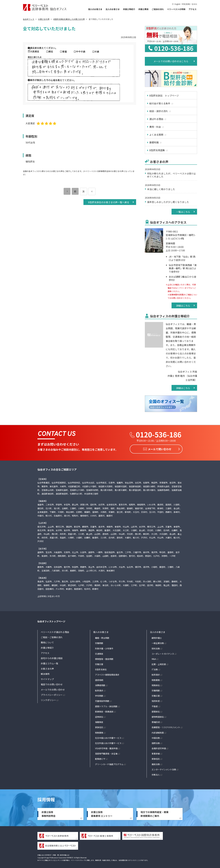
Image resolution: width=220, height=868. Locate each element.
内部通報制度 (158, 732)
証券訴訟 (99, 716)
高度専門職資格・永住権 (106, 753)
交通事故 (99, 653)
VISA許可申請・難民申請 (106, 747)
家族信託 (99, 726)
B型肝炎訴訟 (101, 669)
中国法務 (156, 737)
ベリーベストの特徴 (176, 9)
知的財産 (156, 700)
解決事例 (45, 673)
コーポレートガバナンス (163, 653)
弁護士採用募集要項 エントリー (102, 813)
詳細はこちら (183, 306)
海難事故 (99, 721)
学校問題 (99, 695)
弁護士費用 (143, 9)
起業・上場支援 (159, 663)
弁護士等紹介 (129, 9)
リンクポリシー (48, 699)
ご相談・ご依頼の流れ (52, 636)
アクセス (192, 9)
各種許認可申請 (159, 747)
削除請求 (99, 690)
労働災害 (99, 663)
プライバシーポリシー (52, 694)
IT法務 (155, 669)
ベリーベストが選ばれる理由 (55, 631)
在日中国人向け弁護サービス (108, 737)
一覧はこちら (183, 212)
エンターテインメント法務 (164, 769)
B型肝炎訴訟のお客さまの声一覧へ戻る (109, 202)
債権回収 (156, 721)
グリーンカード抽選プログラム (109, 763)
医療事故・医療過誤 (104, 711)
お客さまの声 (47, 668)
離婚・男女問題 (102, 637)
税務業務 (99, 732)
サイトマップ (47, 678)
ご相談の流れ (158, 9)
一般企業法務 (158, 642)
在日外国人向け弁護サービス (108, 742)
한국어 (194, 4)
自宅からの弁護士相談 (52, 657)
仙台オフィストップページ (51, 620)
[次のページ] (92, 191)
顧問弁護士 (157, 637)
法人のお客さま (113, 9)
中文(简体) (186, 4)
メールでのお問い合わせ (53, 689)
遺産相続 (99, 679)
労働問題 (99, 642)
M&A (154, 658)
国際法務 (156, 742)
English (177, 4)
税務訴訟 (156, 684)
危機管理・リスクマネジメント (166, 726)
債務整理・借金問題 (104, 658)
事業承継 (156, 753)
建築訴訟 (156, 711)
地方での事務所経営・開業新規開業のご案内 (155, 813)
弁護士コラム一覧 (49, 663)
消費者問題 (100, 684)
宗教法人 (156, 774)
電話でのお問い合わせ (52, 683)
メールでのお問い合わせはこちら (171, 61)
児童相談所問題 (102, 700)
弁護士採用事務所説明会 (48, 813)
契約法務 (156, 648)
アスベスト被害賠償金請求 (107, 674)
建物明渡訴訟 (158, 716)
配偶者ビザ (100, 758)
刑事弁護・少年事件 (104, 648)
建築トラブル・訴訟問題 (106, 705)
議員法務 (156, 763)
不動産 (155, 705)
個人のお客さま (95, 9)
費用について (47, 642)
